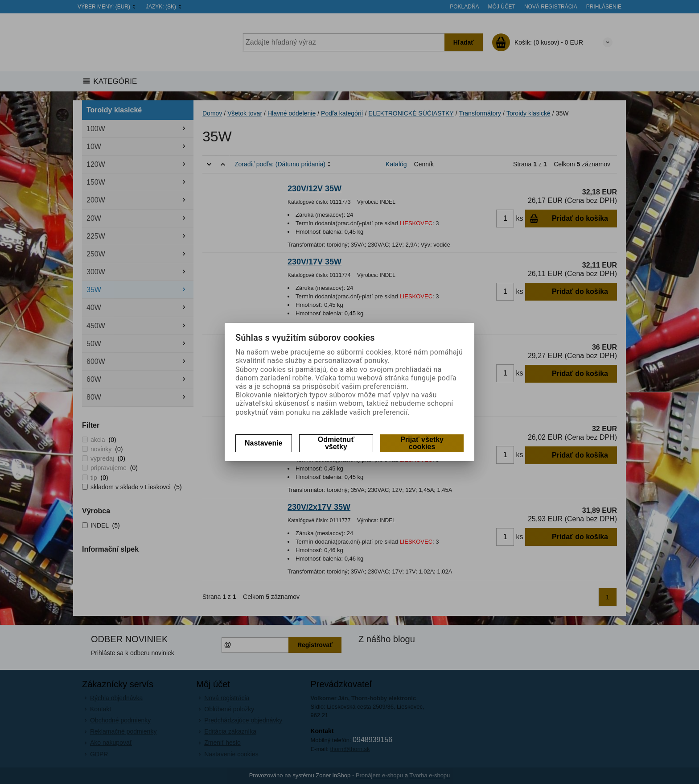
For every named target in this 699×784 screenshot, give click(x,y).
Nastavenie (264, 443)
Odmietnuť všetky (336, 443)
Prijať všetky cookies (422, 443)
